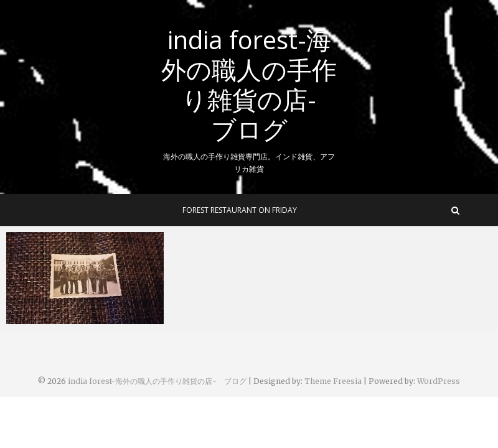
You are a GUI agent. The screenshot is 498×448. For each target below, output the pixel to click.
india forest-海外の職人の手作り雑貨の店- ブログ (249, 85)
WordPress (439, 381)
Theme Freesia (333, 381)
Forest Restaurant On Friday (240, 210)
